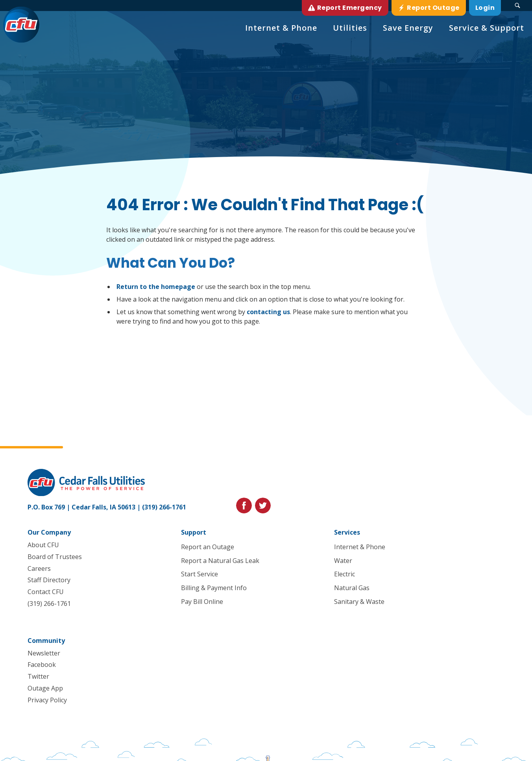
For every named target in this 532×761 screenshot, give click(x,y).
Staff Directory (49, 580)
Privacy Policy (47, 700)
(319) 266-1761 (164, 507)
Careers (39, 568)
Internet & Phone (360, 547)
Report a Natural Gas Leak (220, 561)
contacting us (268, 312)
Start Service (199, 574)
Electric (345, 574)
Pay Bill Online (202, 602)
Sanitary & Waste (360, 602)
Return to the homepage (156, 287)
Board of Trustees (55, 557)
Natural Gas (352, 588)
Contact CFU (46, 592)
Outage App (45, 688)
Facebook (42, 665)
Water (344, 561)
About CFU (43, 545)
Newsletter (44, 653)
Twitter (38, 676)
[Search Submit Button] (517, 6)
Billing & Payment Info (214, 588)
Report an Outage (208, 547)
